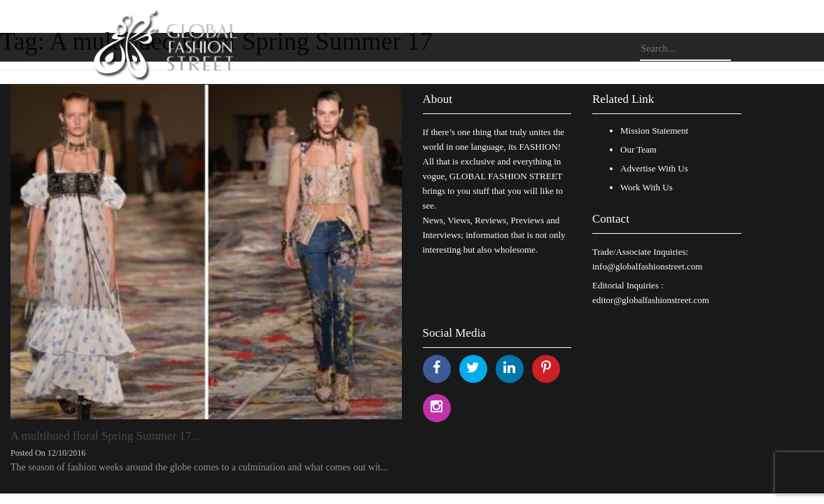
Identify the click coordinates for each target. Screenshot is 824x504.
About (438, 99)
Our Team (638, 149)
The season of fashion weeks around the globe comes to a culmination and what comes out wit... (199, 467)
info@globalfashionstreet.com (647, 266)
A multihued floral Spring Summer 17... (105, 436)
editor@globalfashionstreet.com (651, 300)
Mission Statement (654, 131)
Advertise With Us (654, 168)
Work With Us (647, 187)
